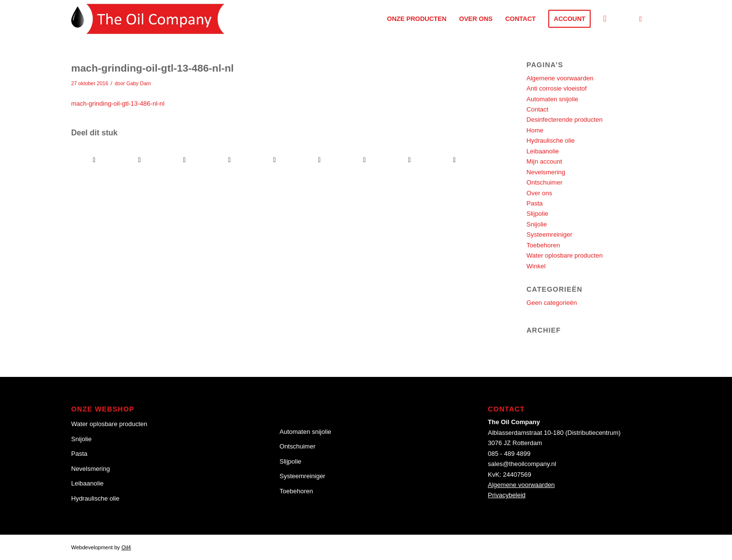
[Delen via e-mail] (454, 160)
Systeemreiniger (549, 234)
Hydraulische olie (550, 140)
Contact (537, 109)
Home (535, 130)
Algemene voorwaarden (560, 78)
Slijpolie (537, 214)
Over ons (539, 193)
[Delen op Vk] (364, 160)
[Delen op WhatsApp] (184, 160)
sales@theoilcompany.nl (522, 464)
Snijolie (537, 224)
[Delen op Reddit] (410, 160)
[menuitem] (417, 19)
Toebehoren (543, 245)
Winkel (536, 266)
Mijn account (544, 161)
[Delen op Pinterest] (229, 160)
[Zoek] (605, 19)
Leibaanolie (543, 151)
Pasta (534, 203)
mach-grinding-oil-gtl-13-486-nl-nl (118, 103)
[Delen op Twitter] (139, 160)
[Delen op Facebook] (94, 160)
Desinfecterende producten (564, 120)
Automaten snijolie (552, 99)
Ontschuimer (544, 182)
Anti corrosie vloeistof (557, 88)
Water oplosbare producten (564, 255)
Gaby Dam (138, 83)
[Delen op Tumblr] (319, 160)
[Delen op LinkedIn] (274, 160)
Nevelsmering (546, 172)
